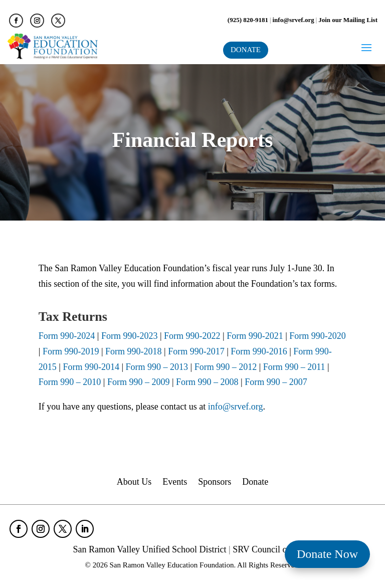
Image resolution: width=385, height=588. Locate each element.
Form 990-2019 (71, 351)
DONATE (246, 50)
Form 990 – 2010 (71, 382)
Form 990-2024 (67, 336)
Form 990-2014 (92, 367)
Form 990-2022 (192, 336)
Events (175, 482)
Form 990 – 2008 (208, 382)
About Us (134, 482)
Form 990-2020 (318, 336)
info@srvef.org (294, 20)
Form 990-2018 (135, 351)
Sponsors (215, 482)
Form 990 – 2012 (227, 367)
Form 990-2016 (260, 351)
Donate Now (327, 554)
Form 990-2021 (255, 336)
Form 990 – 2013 (157, 367)
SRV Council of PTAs (272, 549)
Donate (255, 482)
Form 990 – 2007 (276, 382)
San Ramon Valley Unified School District (149, 549)
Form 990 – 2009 (138, 382)
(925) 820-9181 (248, 20)
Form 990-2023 (130, 336)
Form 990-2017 (195, 351)
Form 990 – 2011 (294, 367)
